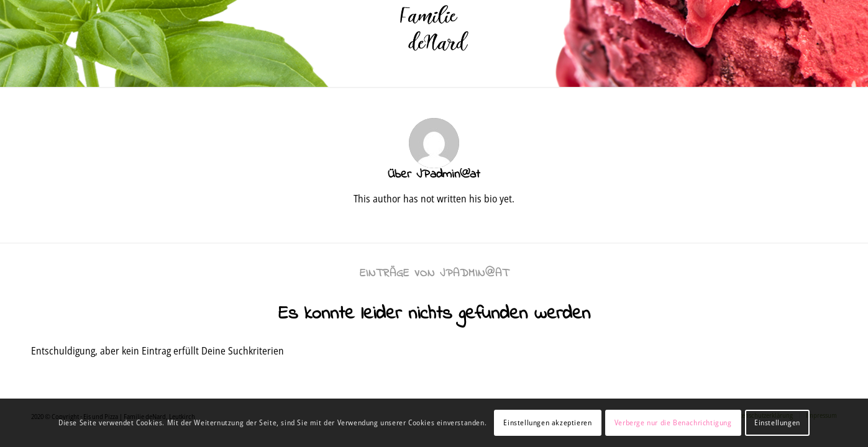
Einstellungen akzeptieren (547, 422)
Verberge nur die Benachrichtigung (673, 422)
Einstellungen (777, 422)
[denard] (434, 28)
